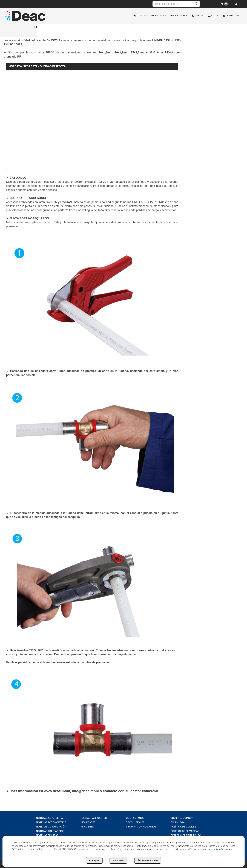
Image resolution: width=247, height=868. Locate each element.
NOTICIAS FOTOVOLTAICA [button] (51, 822)
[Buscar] (196, 4)
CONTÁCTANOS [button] (135, 818)
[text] (173, 4)
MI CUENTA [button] (87, 827)
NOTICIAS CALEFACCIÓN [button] (50, 831)
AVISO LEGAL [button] (178, 822)
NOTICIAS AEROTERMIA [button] (49, 818)
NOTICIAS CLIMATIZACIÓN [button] (51, 827)
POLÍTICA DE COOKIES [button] (183, 827)
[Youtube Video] (92, 119)
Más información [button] (223, 849)
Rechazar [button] (118, 860)
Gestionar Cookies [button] (148, 860)
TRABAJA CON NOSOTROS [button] (141, 827)
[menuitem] (140, 16)
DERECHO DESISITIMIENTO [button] (186, 835)
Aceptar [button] (94, 860)
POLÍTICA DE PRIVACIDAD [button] (185, 831)
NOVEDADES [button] (88, 822)
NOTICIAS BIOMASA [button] (47, 835)
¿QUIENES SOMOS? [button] (182, 818)
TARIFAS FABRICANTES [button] (94, 818)
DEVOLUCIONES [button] (135, 822)
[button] (33, 16)
